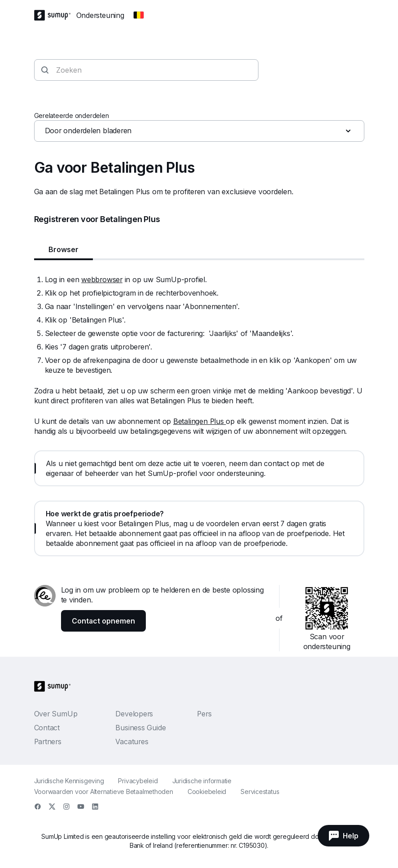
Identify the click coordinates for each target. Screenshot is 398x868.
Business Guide (140, 728)
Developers (134, 714)
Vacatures (132, 742)
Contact (47, 728)
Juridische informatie (202, 781)
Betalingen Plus (199, 421)
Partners (48, 742)
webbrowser (102, 279)
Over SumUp (56, 714)
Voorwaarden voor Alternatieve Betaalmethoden (104, 792)
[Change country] (139, 15)
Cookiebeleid (207, 792)
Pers (204, 714)
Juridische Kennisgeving (69, 781)
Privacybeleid (138, 781)
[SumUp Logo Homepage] (55, 15)
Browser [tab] (63, 249)
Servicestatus (260, 792)
